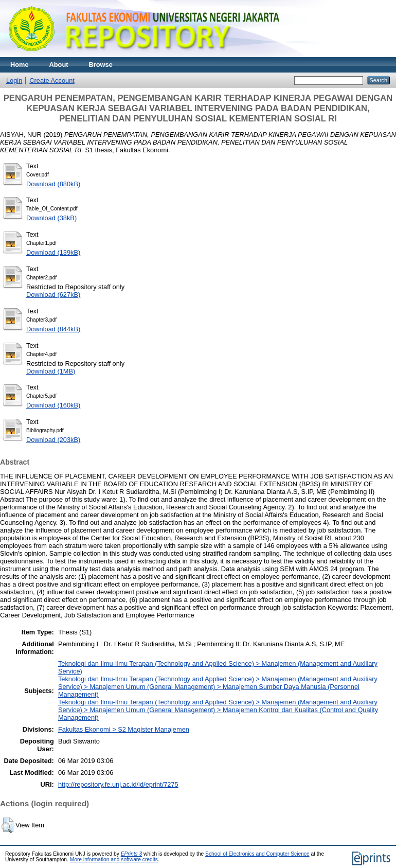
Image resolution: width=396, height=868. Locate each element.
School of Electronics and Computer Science (257, 854)
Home (20, 65)
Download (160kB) (53, 405)
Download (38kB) (51, 218)
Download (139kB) (53, 252)
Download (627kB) (53, 295)
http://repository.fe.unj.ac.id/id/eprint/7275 (118, 784)
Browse (101, 65)
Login (14, 81)
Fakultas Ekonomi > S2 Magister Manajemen (124, 729)
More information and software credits (114, 860)
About (59, 65)
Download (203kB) (53, 440)
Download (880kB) (53, 184)
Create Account (52, 81)
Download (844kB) (53, 329)
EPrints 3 (132, 854)
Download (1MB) (51, 371)
